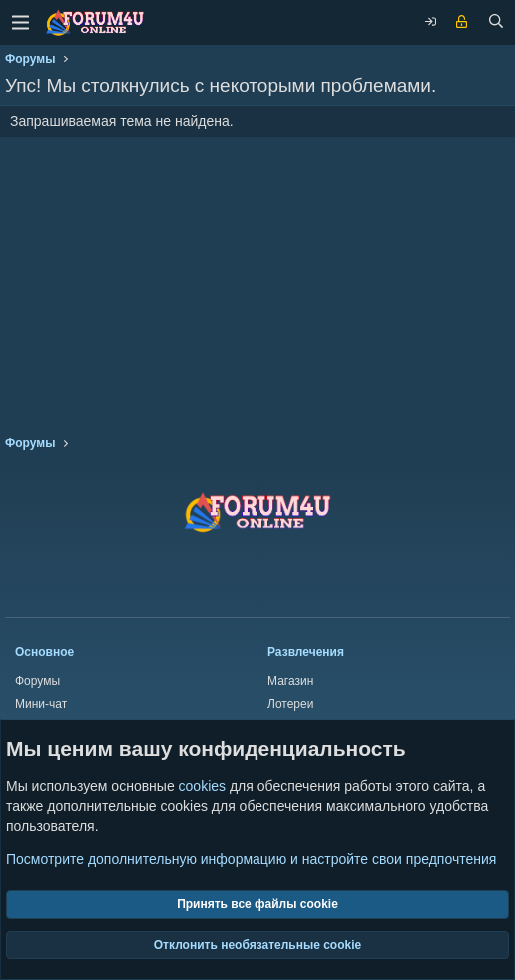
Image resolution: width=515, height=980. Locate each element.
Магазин (290, 681)
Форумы (37, 681)
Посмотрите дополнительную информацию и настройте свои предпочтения (251, 859)
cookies (202, 786)
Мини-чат (41, 704)
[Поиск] (496, 23)
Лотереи (290, 704)
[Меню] (20, 22)
